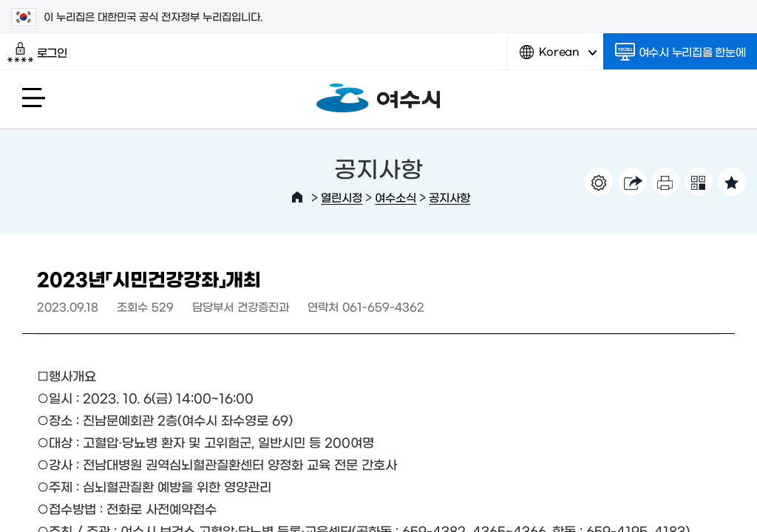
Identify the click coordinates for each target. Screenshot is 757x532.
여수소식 (396, 197)
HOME (297, 197)
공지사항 (449, 197)
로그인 (37, 52)
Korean (558, 57)
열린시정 (342, 197)
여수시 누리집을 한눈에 (680, 52)
